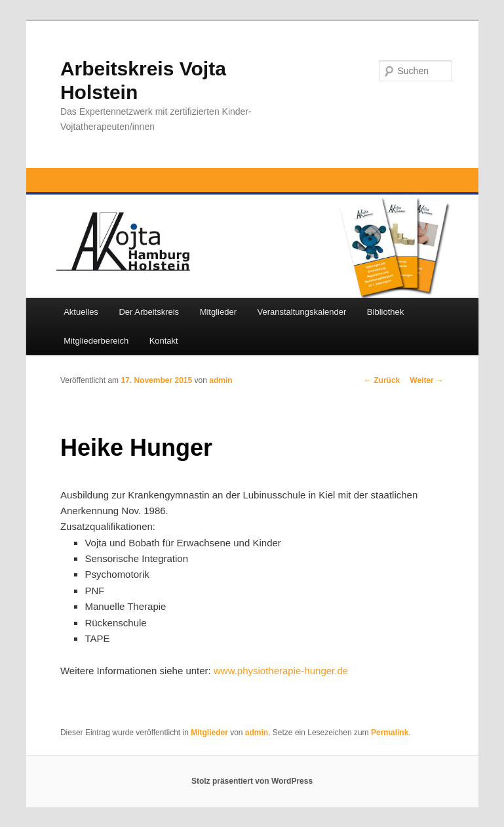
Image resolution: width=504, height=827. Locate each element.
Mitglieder (218, 312)
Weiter (427, 380)
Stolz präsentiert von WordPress (252, 781)
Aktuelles (81, 312)
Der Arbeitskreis (149, 312)
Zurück (382, 380)
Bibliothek (385, 312)
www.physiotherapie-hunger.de (281, 671)
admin (221, 380)
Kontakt (164, 341)
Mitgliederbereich (96, 341)
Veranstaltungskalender (301, 312)
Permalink (390, 733)
